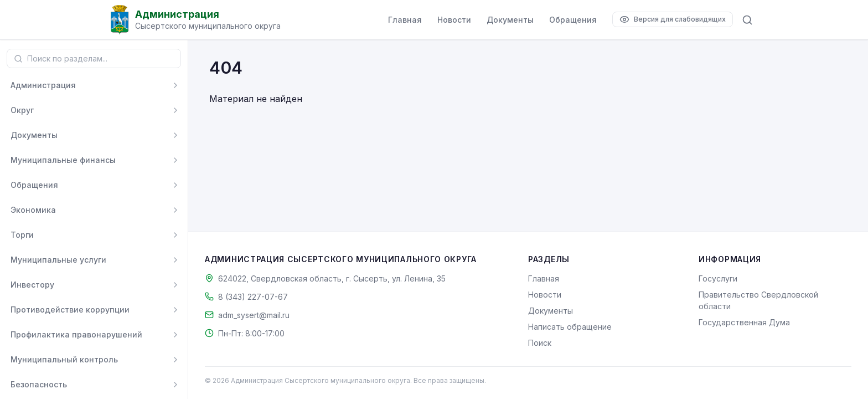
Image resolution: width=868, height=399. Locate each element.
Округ (22, 110)
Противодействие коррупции (70, 310)
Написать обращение (570, 327)
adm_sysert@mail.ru (254, 315)
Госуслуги (718, 278)
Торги (22, 235)
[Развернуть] (175, 85)
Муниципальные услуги (58, 260)
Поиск (540, 343)
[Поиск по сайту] (747, 20)
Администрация (43, 85)
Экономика (33, 210)
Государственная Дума (744, 322)
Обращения (573, 20)
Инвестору (32, 285)
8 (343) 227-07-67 (253, 297)
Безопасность (39, 384)
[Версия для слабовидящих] (673, 19)
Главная (405, 20)
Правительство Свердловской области (758, 300)
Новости (454, 20)
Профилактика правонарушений (76, 334)
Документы (510, 20)
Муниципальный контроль (64, 359)
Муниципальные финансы (63, 160)
